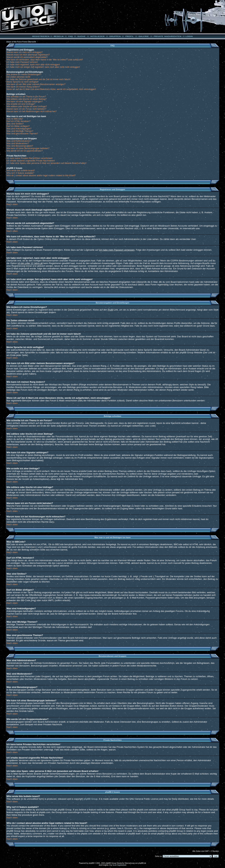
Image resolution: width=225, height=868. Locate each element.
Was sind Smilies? (15, 124)
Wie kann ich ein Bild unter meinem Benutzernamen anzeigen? (36, 84)
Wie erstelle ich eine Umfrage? (21, 104)
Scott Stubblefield (120, 865)
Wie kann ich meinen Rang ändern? (23, 87)
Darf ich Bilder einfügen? (18, 126)
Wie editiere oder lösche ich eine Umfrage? (27, 106)
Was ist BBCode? (15, 119)
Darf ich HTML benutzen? (18, 121)
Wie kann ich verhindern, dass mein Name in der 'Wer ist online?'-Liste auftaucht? (45, 60)
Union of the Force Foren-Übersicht (21, 42)
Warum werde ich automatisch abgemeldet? (27, 57)
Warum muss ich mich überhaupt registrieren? (28, 55)
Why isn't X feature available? (20, 173)
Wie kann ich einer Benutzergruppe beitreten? (28, 148)
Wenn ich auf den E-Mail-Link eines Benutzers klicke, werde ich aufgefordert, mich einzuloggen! (51, 89)
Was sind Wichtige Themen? (20, 131)
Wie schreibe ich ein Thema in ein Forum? (26, 97)
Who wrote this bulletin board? (21, 171)
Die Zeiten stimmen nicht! (18, 77)
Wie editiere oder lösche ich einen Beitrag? (27, 99)
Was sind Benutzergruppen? (20, 146)
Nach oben (12, 204)
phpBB (91, 863)
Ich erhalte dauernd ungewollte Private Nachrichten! (31, 161)
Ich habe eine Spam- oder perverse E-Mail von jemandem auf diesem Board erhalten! (46, 163)
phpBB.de (142, 863)
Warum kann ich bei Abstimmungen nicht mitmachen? (32, 111)
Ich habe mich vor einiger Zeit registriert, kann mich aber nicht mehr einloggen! (43, 67)
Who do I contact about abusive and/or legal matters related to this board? (41, 176)
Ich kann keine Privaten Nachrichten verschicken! (30, 158)
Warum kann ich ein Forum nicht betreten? (26, 109)
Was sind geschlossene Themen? (22, 134)
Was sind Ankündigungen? (19, 129)
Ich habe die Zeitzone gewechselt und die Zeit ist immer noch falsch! (38, 79)
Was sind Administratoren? (19, 141)
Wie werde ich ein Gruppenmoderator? (25, 151)
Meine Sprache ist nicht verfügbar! (22, 82)
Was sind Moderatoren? (18, 143)
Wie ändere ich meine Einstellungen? (24, 74)
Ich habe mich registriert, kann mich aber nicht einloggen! (33, 65)
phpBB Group (91, 799)
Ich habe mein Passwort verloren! (22, 62)
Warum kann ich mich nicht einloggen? (25, 52)
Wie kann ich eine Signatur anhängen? (25, 102)
